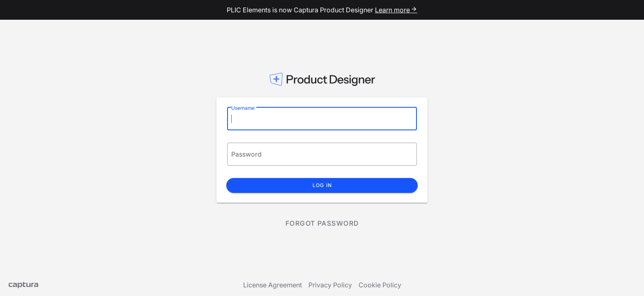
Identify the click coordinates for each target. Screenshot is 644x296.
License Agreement (273, 285)
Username (243, 108)
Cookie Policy (380, 285)
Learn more (396, 10)
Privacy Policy (330, 285)
